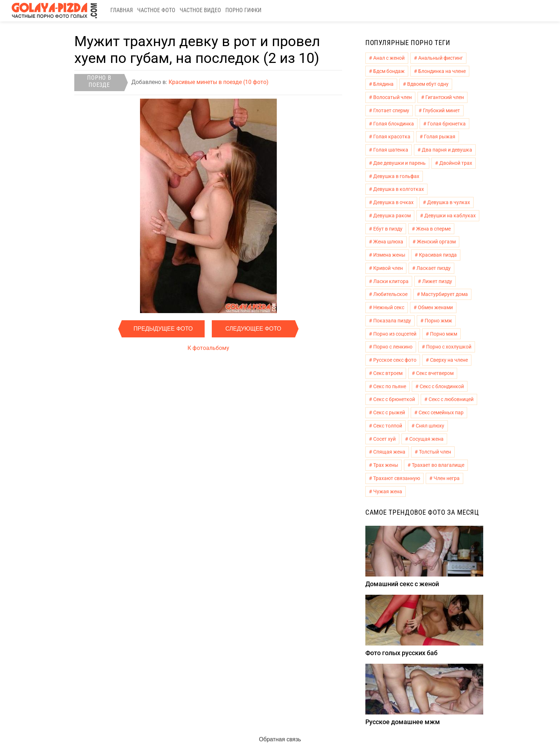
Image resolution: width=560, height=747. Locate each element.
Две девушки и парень (399, 163)
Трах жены (386, 465)
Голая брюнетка (447, 124)
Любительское (390, 294)
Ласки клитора (391, 281)
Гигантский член (445, 97)
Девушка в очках (393, 202)
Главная (122, 10)
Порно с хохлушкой (449, 347)
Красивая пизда (438, 255)
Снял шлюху (430, 426)
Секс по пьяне (390, 386)
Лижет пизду (437, 281)
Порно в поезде (99, 81)
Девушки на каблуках (450, 216)
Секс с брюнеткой (394, 399)
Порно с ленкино (393, 347)
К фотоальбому (208, 348)
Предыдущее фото (163, 329)
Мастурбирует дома (444, 294)
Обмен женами (435, 307)
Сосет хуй (384, 439)
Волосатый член (392, 97)
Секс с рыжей (389, 412)
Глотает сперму (391, 110)
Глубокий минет (441, 110)
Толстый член (435, 452)
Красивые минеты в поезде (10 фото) (219, 82)
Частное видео (200, 10)
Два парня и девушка (447, 150)
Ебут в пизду (388, 229)
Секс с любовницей (451, 399)
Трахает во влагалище (438, 465)
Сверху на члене (449, 360)
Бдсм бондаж (389, 71)
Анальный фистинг (441, 58)
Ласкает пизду (434, 268)
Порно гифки (243, 10)
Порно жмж (438, 321)
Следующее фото (253, 329)
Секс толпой (388, 426)
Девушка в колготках (399, 189)
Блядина (383, 84)
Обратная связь (280, 739)
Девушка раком (392, 216)
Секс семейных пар (441, 412)
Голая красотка (392, 137)
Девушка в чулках (449, 202)
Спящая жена (389, 452)
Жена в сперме (433, 229)
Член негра (447, 478)
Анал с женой (389, 58)
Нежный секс (389, 307)
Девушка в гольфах (396, 176)
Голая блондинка (394, 124)
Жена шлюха (388, 242)
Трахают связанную (397, 478)
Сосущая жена (426, 439)
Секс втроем (388, 373)
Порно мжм (444, 334)
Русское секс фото (395, 360)
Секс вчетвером (435, 373)
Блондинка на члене (442, 71)
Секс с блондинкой (442, 386)
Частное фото (156, 10)
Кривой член (388, 268)
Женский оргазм (436, 242)
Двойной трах (456, 163)
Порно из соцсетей (395, 334)
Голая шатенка (391, 150)
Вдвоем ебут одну (428, 84)
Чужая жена (388, 491)
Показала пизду (392, 321)
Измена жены (389, 255)
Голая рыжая (440, 137)
